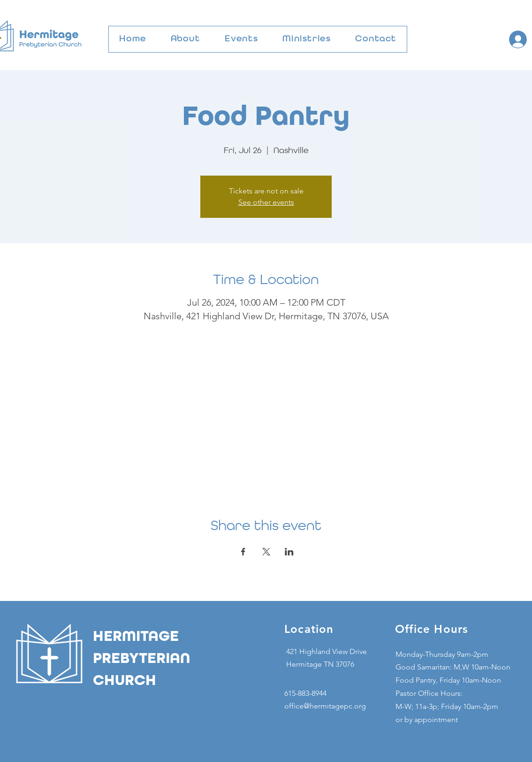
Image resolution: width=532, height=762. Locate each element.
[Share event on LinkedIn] (289, 552)
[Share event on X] (266, 552)
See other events (266, 202)
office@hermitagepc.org (325, 706)
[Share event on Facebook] (243, 552)
